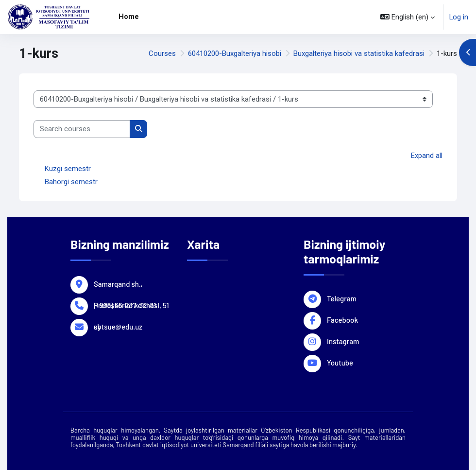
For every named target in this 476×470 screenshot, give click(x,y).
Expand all (427, 156)
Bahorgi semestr (71, 182)
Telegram (342, 298)
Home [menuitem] (129, 17)
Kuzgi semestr (68, 169)
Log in (459, 17)
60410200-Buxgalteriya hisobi (235, 53)
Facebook (342, 319)
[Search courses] (82, 129)
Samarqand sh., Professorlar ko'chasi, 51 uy (131, 283)
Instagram (343, 341)
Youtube (340, 362)
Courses (162, 53)
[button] (408, 17)
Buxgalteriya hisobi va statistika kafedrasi (359, 53)
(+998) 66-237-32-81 (125, 305)
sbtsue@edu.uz (118, 326)
